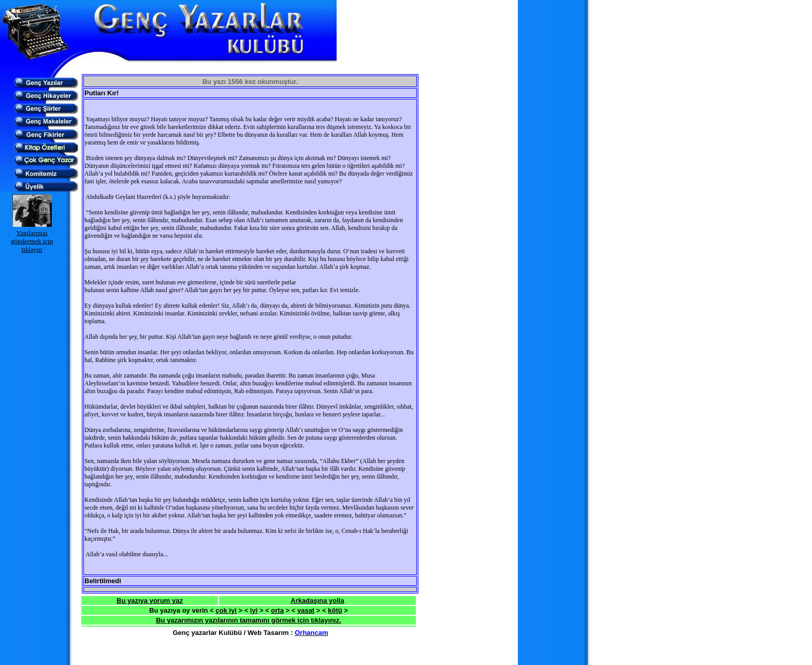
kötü (335, 610)
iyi (254, 610)
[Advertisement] (203, 68)
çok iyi (226, 610)
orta (277, 610)
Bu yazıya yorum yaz (150, 601)
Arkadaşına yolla (317, 601)
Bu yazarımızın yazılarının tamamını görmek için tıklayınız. (249, 620)
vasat (306, 610)
